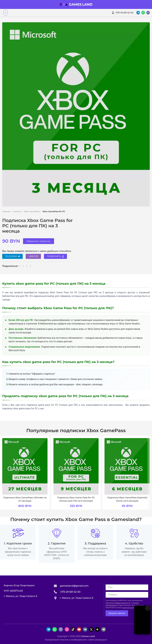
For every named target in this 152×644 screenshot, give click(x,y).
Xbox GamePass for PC (54, 211)
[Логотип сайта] (76, 4)
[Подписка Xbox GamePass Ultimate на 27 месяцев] (25, 466)
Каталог (17, 211)
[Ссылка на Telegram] (27, 266)
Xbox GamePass (32, 211)
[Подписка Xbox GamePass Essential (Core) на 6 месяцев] (127, 466)
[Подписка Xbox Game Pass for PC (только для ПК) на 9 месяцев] (76, 466)
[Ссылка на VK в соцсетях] (23, 266)
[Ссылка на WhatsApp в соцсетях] (20, 266)
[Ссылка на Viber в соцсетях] (31, 266)
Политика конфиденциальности (118, 603)
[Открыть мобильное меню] (5, 13)
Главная (6, 211)
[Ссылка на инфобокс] (18, 542)
